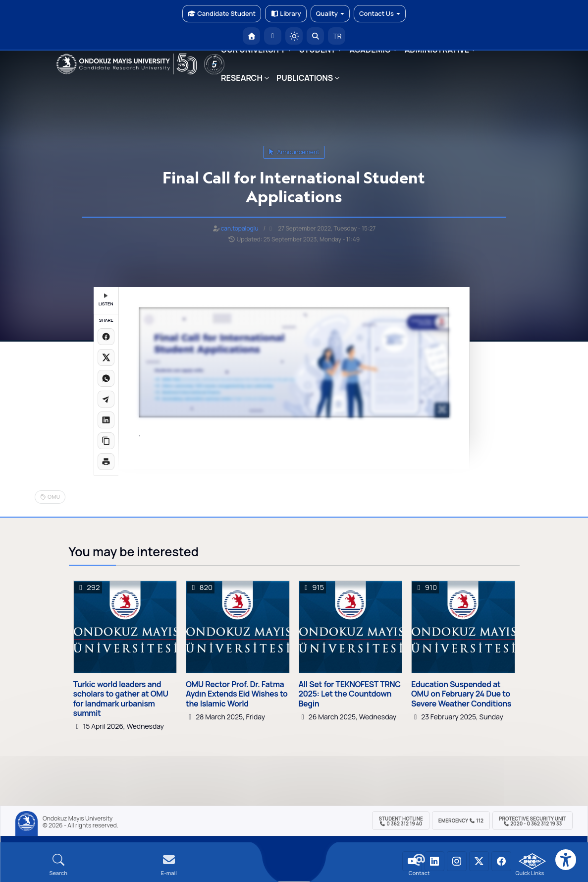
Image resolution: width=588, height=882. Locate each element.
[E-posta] (273, 36)
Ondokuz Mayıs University (78, 819)
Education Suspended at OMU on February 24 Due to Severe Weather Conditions (461, 694)
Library (286, 13)
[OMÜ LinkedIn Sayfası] (434, 861)
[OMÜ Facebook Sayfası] (501, 861)
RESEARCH (242, 78)
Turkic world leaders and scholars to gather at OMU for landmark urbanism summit (121, 699)
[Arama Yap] (315, 36)
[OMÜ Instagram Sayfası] (457, 861)
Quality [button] (330, 13)
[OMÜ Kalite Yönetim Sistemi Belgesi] (532, 861)
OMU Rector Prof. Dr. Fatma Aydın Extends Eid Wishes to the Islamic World (237, 694)
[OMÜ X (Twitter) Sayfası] (479, 861)
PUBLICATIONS (305, 78)
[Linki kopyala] (106, 441)
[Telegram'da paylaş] (106, 399)
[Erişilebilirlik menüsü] (566, 860)
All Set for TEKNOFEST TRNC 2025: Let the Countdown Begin (350, 694)
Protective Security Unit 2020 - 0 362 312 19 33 (533, 821)
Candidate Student (222, 13)
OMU (54, 497)
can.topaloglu (240, 228)
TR (337, 36)
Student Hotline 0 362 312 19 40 (401, 821)
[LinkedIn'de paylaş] (106, 420)
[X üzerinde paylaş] (106, 357)
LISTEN (106, 300)
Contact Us (380, 13)
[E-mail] (169, 865)
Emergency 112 (461, 821)
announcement (294, 152)
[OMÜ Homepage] (251, 36)
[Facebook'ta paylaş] (106, 337)
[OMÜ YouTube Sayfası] (412, 861)
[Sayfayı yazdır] (106, 462)
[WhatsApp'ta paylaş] (106, 378)
